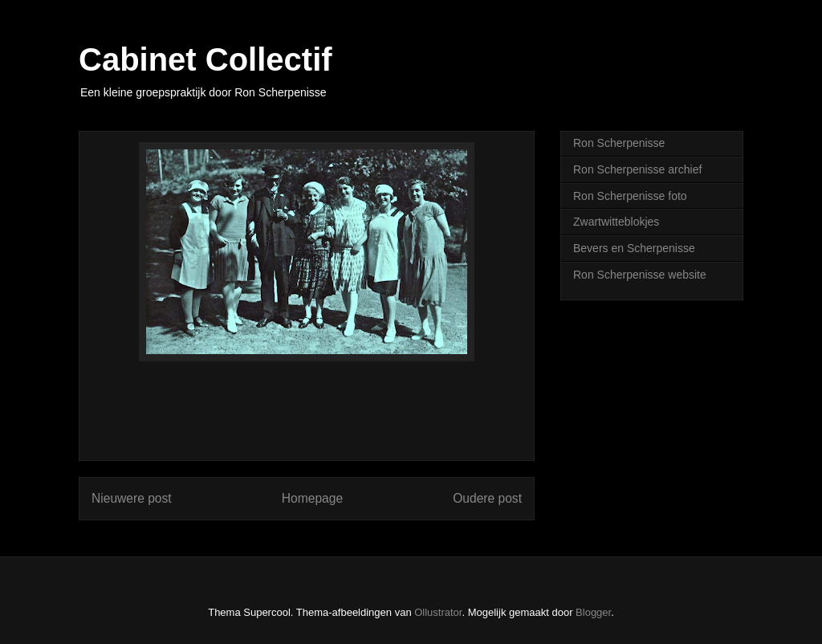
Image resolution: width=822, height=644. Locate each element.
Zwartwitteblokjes (616, 222)
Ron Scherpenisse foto (630, 196)
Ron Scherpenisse (619, 143)
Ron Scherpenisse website (640, 275)
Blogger (593, 612)
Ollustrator (438, 612)
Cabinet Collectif (205, 59)
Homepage (312, 498)
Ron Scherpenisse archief (637, 169)
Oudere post (487, 498)
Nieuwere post (132, 498)
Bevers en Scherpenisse (634, 248)
